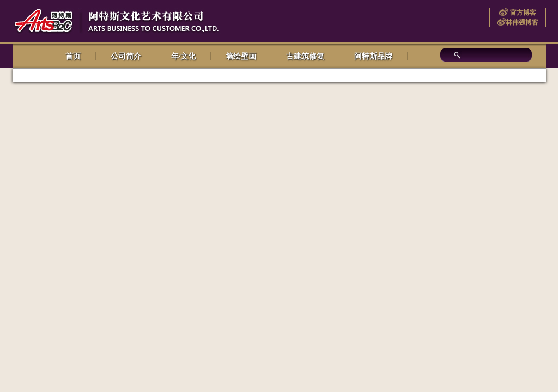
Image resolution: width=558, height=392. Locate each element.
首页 (73, 56)
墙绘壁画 (241, 56)
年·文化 (184, 56)
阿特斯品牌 (373, 56)
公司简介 (126, 56)
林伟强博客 (522, 22)
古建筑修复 (305, 56)
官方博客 (522, 13)
